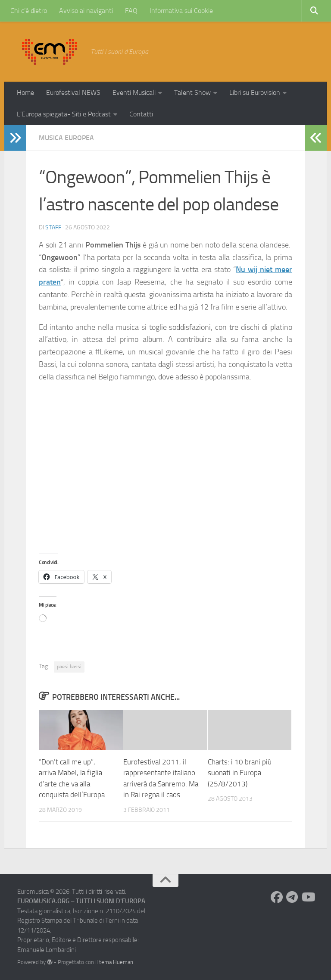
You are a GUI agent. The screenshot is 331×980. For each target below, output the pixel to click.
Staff (53, 227)
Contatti (141, 114)
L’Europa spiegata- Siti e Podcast (64, 114)
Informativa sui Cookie (181, 11)
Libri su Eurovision (255, 92)
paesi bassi (69, 667)
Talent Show (192, 92)
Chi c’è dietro (29, 11)
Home (25, 92)
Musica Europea (66, 138)
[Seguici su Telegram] (292, 897)
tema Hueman (116, 962)
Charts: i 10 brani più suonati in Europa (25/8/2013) (240, 773)
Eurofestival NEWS (73, 92)
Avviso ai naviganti (86, 11)
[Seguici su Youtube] (308, 897)
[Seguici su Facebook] (277, 897)
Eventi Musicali (134, 92)
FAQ (131, 11)
